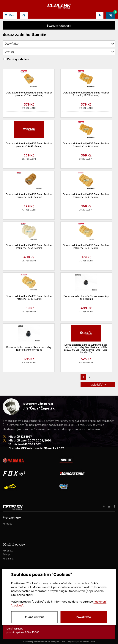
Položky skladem (18, 59)
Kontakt (7, 524)
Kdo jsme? (9, 559)
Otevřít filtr (59, 43)
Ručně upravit (34, 617)
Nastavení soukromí (86, 642)
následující (98, 384)
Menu (10, 15)
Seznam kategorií (59, 25)
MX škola (8, 551)
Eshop (6, 554)
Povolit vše (84, 617)
